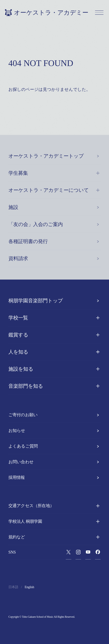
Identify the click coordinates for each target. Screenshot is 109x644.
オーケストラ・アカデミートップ (54, 156)
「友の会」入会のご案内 (54, 224)
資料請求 (54, 258)
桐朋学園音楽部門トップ (54, 301)
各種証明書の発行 (54, 241)
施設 (54, 207)
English (29, 587)
